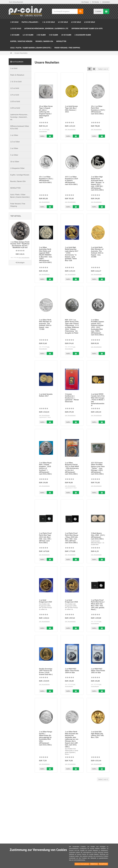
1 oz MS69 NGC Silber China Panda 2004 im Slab (72, 676)
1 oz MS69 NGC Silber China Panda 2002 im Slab (98, 676)
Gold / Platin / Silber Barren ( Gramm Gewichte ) (31, 48)
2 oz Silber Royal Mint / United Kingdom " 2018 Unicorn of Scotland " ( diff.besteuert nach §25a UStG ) (45, 474)
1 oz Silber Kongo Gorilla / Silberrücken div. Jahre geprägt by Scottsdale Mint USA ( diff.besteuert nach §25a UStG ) (46, 761)
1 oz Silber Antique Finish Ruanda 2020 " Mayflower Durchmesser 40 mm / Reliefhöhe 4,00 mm (20, 245)
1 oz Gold (14, 22)
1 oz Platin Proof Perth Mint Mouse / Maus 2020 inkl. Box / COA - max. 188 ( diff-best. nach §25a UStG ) (72, 544)
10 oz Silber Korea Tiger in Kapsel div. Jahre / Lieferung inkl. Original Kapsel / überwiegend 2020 (46, 112)
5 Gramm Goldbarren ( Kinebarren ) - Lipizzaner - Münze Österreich (72, 398)
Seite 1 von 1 (103, 69)
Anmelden (106, 2)
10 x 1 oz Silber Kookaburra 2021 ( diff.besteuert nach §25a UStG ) (46, 180)
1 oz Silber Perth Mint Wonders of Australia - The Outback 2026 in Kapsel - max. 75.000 (45, 326)
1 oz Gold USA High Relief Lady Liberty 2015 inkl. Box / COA (97, 757)
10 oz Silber (66, 35)
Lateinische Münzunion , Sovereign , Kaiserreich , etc (46, 28)
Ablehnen (94, 864)
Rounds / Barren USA (44, 41)
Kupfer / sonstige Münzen (21, 41)
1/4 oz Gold (76, 22)
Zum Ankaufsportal (16, 2)
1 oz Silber (15, 35)
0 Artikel (98, 11)
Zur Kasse (85, 2)
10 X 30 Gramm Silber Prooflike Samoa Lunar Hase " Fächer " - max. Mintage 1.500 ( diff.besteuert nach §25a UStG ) (98, 474)
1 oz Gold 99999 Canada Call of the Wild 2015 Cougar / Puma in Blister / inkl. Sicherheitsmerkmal (98, 400)
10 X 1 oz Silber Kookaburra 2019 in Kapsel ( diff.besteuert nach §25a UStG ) (71, 180)
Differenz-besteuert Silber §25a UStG (87, 28)
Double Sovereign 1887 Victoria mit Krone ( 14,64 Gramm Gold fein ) (46, 677)
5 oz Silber (53, 35)
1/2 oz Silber (28, 35)
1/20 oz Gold (16, 28)
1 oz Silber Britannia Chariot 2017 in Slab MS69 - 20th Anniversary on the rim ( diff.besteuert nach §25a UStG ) (72, 474)
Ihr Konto (96, 2)
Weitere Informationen (82, 864)
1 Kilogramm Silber (83, 35)
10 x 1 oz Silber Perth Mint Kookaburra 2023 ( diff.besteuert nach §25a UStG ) (98, 110)
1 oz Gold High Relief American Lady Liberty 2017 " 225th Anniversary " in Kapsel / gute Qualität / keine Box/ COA (72, 256)
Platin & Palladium (30, 22)
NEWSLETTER (61, 41)
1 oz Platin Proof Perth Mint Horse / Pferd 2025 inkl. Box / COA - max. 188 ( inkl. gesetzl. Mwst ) (98, 611)
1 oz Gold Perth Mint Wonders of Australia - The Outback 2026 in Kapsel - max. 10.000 (97, 254)
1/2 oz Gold (63, 22)
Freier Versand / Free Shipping (67, 48)
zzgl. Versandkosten (70, 129)
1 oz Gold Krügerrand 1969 (46, 607)
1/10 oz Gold (89, 22)
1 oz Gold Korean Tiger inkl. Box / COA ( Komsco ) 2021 (71, 109)
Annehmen (103, 864)
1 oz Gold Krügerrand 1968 (71, 607)
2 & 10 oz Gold (49, 22)
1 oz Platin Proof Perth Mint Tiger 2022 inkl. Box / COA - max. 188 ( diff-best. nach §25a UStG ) (45, 544)
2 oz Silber (41, 35)
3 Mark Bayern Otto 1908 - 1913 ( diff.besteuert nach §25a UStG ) (98, 542)
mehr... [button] (43, 136)
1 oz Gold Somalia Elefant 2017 (46, 395)
